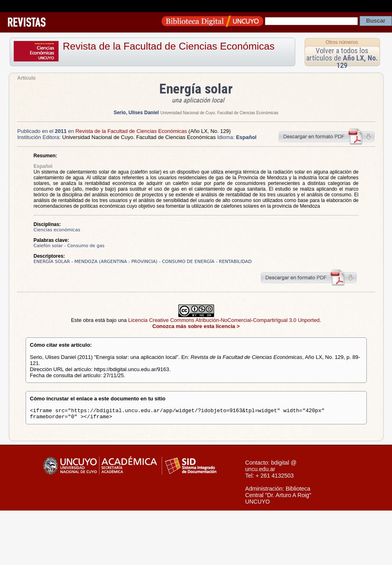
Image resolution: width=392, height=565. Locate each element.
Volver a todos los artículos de (342, 58)
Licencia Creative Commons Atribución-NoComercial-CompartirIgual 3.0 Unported (224, 320)
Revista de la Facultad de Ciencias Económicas (169, 46)
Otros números (342, 42)
